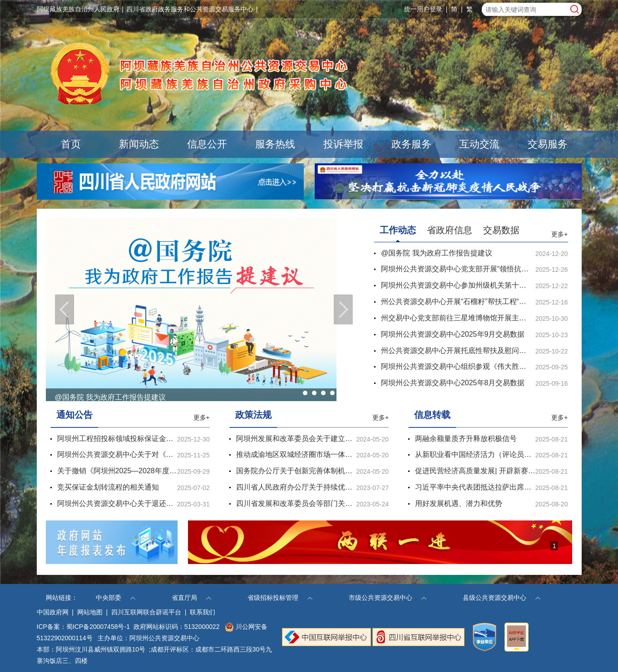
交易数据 (501, 230)
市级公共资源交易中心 (388, 598)
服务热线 (275, 144)
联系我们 (203, 612)
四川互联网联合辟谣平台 (146, 612)
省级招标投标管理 (280, 598)
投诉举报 (343, 144)
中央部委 (116, 598)
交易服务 (548, 144)
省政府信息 (450, 230)
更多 (559, 234)
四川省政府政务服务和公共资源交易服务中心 (190, 9)
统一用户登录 (423, 9)
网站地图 (90, 612)
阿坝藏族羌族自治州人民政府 (78, 9)
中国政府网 (53, 612)
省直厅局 (191, 598)
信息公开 (207, 144)
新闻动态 (139, 144)
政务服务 (411, 144)
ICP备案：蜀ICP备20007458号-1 (83, 627)
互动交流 (480, 144)
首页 (71, 144)
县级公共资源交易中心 (502, 598)
